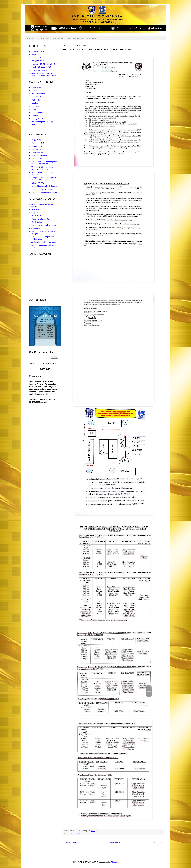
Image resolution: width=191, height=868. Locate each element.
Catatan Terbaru (70, 842)
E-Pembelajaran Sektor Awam (44, 225)
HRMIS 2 (35, 210)
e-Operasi (35, 213)
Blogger (114, 862)
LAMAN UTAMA (38, 51)
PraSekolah (36, 100)
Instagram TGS (38, 61)
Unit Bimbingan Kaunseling (42, 122)
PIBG (34, 109)
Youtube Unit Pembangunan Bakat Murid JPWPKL (43, 168)
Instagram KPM (38, 146)
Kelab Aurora (37, 128)
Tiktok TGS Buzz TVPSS (41, 67)
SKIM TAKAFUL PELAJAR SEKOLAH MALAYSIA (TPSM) (44, 74)
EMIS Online (37, 222)
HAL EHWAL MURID (75, 38)
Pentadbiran (36, 87)
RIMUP (34, 125)
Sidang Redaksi (38, 119)
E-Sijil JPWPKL (38, 183)
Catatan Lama (157, 842)
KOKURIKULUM (93, 38)
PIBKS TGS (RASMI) (40, 70)
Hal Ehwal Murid (76, 833)
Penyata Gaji (37, 216)
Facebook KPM (38, 143)
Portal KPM (36, 140)
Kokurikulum (36, 97)
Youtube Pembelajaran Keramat (44, 192)
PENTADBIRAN (43, 38)
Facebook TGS (38, 58)
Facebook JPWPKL (39, 155)
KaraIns (35, 103)
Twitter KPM (36, 149)
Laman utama (114, 842)
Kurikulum (36, 90)
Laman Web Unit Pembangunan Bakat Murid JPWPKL (44, 163)
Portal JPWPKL (38, 152)
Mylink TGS (36, 54)
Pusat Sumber (37, 112)
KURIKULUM (58, 38)
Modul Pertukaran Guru (41, 219)
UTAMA (30, 38)
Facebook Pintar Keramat (42, 189)
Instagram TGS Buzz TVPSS (43, 64)
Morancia (35, 106)
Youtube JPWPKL (39, 159)
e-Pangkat (36, 228)
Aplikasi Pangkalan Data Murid (44, 242)
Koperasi (35, 115)
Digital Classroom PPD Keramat (44, 186)
